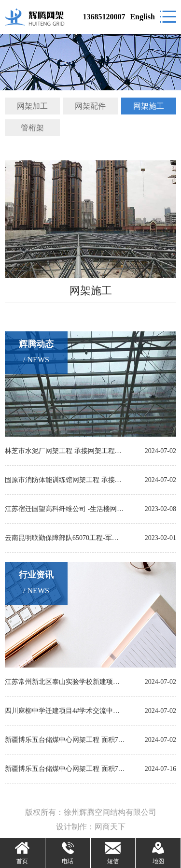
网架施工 (149, 106)
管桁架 (32, 128)
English (142, 17)
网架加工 (32, 106)
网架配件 (90, 106)
